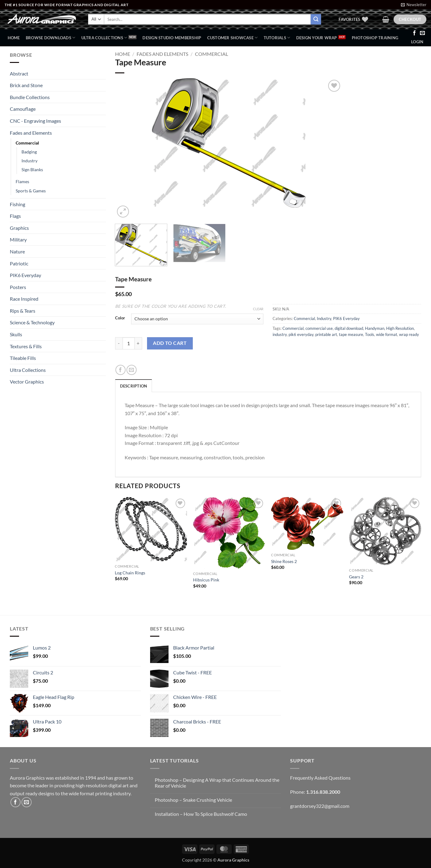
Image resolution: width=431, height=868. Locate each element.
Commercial (27, 143)
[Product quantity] (129, 343)
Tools (370, 334)
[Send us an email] (422, 33)
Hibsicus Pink (206, 580)
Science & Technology (32, 322)
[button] (414, 5)
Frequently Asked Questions (320, 778)
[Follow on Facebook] (414, 33)
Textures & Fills (26, 346)
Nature (17, 251)
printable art (326, 334)
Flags (15, 216)
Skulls (16, 334)
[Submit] (316, 19)
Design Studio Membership (172, 38)
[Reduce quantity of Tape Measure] (119, 343)
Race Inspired (24, 299)
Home (14, 38)
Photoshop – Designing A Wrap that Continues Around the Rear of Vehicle (217, 783)
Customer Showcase (233, 38)
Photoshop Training (375, 38)
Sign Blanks (32, 170)
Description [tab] (134, 386)
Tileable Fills (23, 358)
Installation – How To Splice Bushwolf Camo (201, 814)
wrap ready (409, 334)
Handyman (375, 328)
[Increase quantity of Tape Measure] (138, 343)
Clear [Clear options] (258, 309)
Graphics (19, 228)
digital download (349, 328)
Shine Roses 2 (284, 561)
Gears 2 (356, 577)
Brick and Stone (26, 85)
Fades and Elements (31, 133)
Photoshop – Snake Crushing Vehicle (193, 800)
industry (280, 334)
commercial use (319, 328)
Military (18, 239)
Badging (29, 152)
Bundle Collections (30, 97)
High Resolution (400, 328)
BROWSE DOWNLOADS (51, 38)
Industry (29, 161)
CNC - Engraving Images (35, 121)
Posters (18, 287)
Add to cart (170, 343)
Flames (22, 181)
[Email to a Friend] (132, 370)
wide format (387, 334)
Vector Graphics (27, 382)
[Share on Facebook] (120, 370)
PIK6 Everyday (25, 275)
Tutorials (277, 38)
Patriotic (19, 263)
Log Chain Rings (130, 573)
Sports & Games (31, 191)
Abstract (19, 73)
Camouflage (23, 109)
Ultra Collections (104, 38)
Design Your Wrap (317, 38)
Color (120, 318)
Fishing (17, 204)
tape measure (351, 334)
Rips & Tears (23, 311)
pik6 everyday (301, 334)
